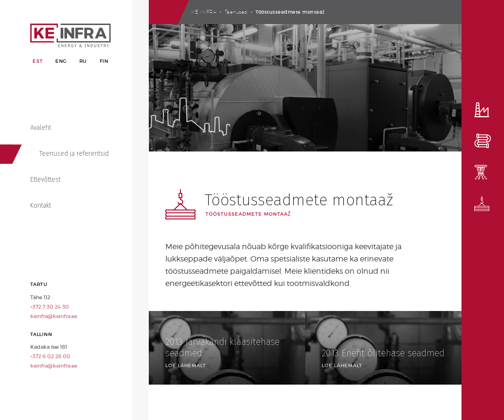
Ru (83, 61)
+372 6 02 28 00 (50, 356)
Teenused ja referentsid (74, 154)
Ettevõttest (45, 180)
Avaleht (41, 128)
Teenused (236, 12)
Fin (104, 61)
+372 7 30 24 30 (50, 307)
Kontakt (41, 206)
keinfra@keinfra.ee (54, 316)
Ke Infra (204, 12)
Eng (61, 61)
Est (38, 61)
